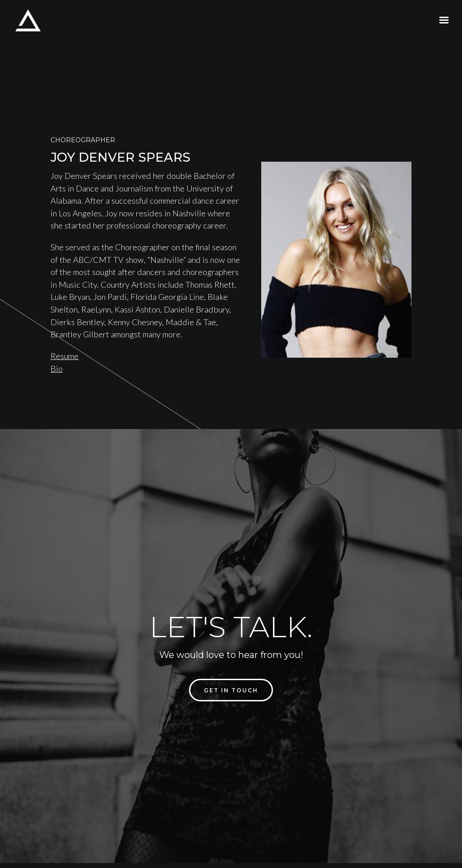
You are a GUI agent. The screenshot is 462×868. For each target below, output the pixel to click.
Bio (57, 369)
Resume (65, 356)
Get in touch (231, 690)
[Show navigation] (442, 20)
